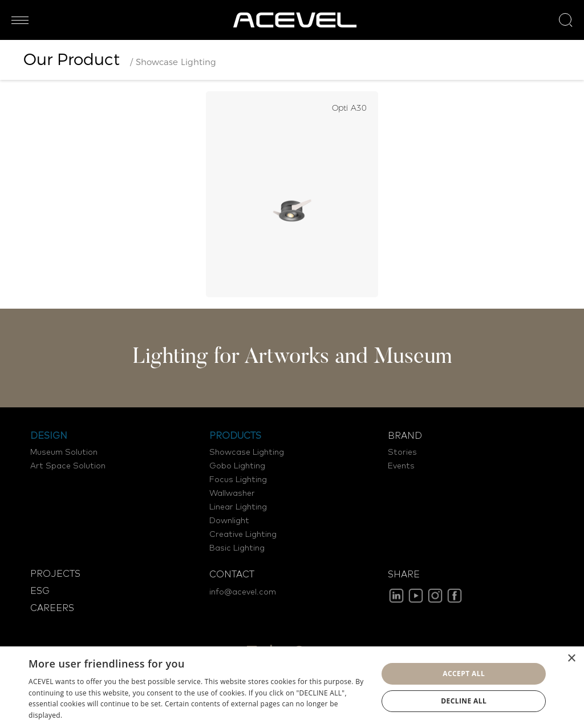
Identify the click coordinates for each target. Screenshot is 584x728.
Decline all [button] (464, 701)
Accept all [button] (464, 674)
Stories (402, 452)
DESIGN (49, 436)
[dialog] (292, 687)
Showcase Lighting (247, 452)
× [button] (571, 659)
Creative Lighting (243, 535)
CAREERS (52, 608)
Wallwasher (232, 494)
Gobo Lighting (237, 466)
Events (401, 466)
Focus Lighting (238, 480)
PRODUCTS (235, 436)
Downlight (229, 521)
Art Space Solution (68, 466)
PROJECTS (55, 574)
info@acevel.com (243, 592)
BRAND (405, 436)
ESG (40, 591)
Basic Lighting (237, 548)
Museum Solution (64, 452)
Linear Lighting (238, 507)
